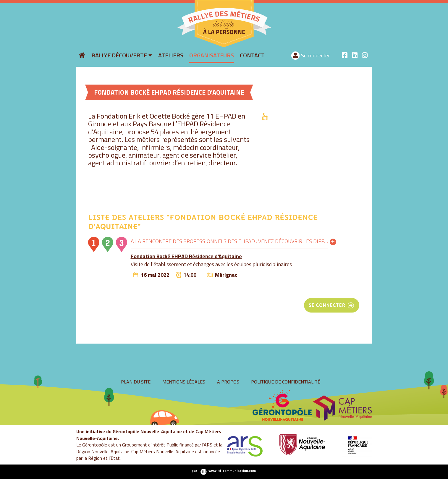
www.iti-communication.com (232, 471)
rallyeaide (174, 47)
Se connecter (316, 55)
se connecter (327, 305)
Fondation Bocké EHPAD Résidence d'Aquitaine (186, 256)
